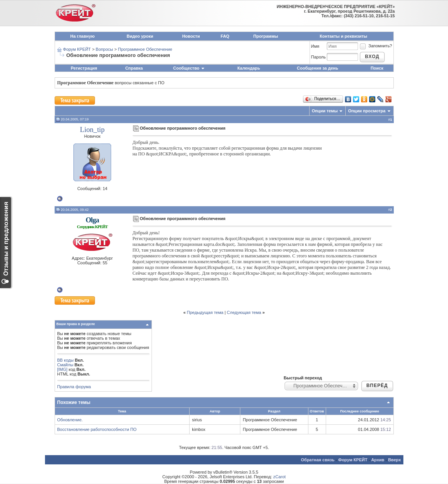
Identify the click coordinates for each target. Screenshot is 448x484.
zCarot (280, 477)
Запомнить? (376, 46)
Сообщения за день (317, 68)
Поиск (377, 68)
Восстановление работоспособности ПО (97, 429)
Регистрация (84, 68)
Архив (378, 460)
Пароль (318, 57)
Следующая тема (244, 312)
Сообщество (189, 68)
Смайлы (65, 365)
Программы (266, 36)
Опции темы (325, 111)
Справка (134, 68)
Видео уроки (140, 36)
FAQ (225, 36)
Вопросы (104, 49)
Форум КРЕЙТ (77, 49)
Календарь (249, 68)
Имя (315, 46)
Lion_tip (92, 129)
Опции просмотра (367, 111)
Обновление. (70, 420)
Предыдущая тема (205, 312)
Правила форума (74, 387)
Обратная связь (318, 460)
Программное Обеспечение (145, 49)
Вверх (394, 460)
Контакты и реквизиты (343, 36)
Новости (191, 36)
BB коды (66, 360)
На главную (82, 36)
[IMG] (62, 369)
